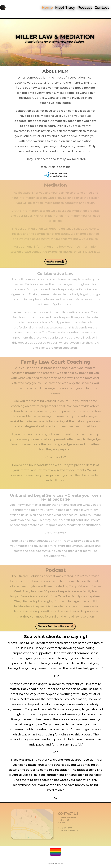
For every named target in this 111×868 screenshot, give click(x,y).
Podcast (85, 8)
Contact (102, 8)
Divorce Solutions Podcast (54, 626)
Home (47, 8)
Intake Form (54, 262)
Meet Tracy (65, 8)
